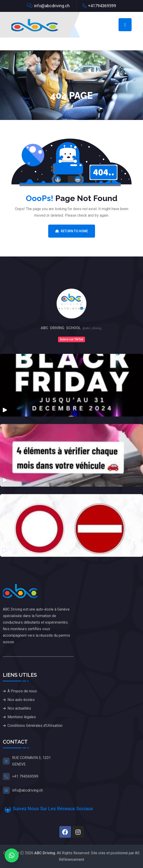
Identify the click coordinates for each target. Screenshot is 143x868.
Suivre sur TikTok (71, 339)
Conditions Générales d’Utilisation (35, 726)
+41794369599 (102, 6)
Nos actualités (19, 708)
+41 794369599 (25, 776)
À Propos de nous (22, 691)
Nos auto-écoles (21, 700)
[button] (12, 855)
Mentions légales (22, 717)
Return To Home (72, 231)
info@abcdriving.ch (52, 6)
